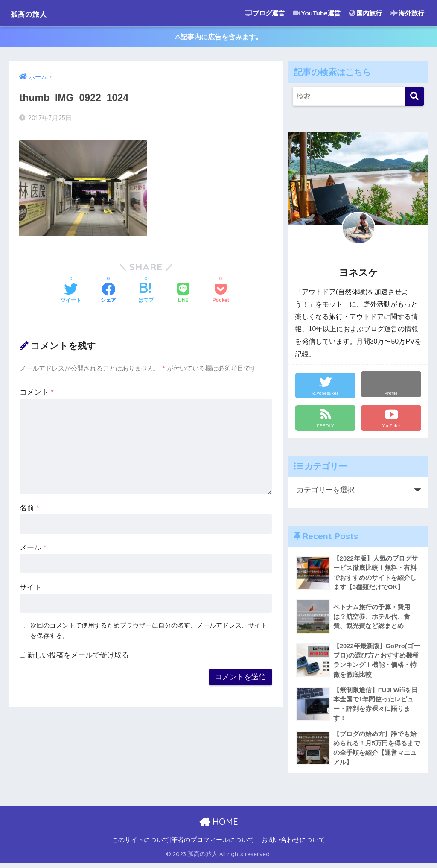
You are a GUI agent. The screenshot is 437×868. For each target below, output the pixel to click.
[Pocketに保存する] (220, 295)
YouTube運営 (317, 13)
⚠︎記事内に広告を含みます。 (219, 38)
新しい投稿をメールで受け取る (78, 657)
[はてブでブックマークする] (146, 295)
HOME (219, 827)
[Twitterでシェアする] (71, 295)
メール (33, 549)
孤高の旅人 (36, 13)
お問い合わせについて (293, 845)
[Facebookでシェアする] (108, 295)
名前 (29, 510)
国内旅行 (366, 13)
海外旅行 (407, 13)
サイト (31, 589)
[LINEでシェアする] (183, 295)
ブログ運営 (265, 13)
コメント (36, 394)
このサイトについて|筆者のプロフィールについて (183, 845)
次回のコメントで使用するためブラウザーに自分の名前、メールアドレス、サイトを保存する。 (149, 632)
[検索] (414, 98)
